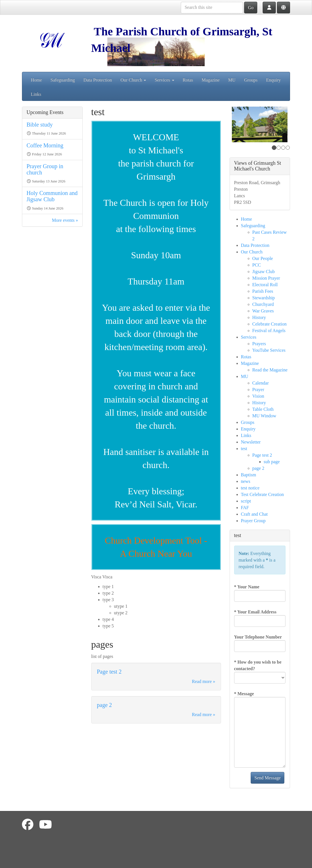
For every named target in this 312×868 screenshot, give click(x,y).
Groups (251, 80)
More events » (65, 220)
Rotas (188, 80)
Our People (263, 258)
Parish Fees (263, 291)
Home (36, 80)
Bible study (40, 125)
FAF (245, 508)
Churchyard (263, 304)
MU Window (264, 416)
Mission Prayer (266, 278)
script (246, 501)
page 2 (105, 705)
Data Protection (98, 80)
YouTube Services (269, 350)
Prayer (258, 390)
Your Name (247, 587)
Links (36, 94)
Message (244, 694)
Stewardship (264, 298)
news (246, 481)
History (259, 317)
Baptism (249, 475)
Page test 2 (109, 672)
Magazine (211, 80)
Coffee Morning (45, 145)
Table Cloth (263, 409)
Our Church (133, 80)
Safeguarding (63, 80)
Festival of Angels (269, 331)
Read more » (204, 681)
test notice (250, 488)
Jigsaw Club (264, 272)
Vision (258, 396)
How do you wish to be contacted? (258, 665)
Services (164, 80)
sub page (272, 462)
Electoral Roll (265, 285)
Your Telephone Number (258, 637)
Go (251, 8)
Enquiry (273, 80)
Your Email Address (255, 612)
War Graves (263, 311)
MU (232, 80)
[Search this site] (212, 8)
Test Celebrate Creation (263, 494)
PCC (257, 265)
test (244, 449)
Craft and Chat (254, 514)
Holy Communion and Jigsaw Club (52, 196)
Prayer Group (253, 521)
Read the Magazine (270, 370)
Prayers (259, 344)
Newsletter (251, 442)
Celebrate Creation (270, 324)
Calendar (261, 383)
